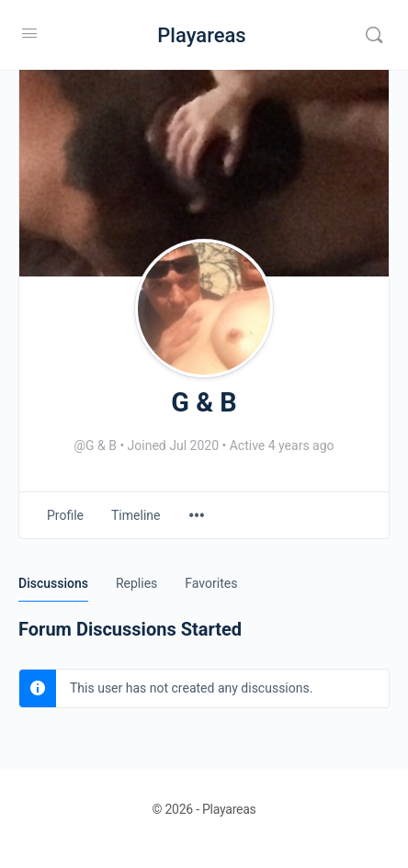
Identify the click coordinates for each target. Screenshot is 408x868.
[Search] (374, 35)
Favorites (211, 583)
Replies (136, 583)
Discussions (53, 583)
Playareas (201, 35)
